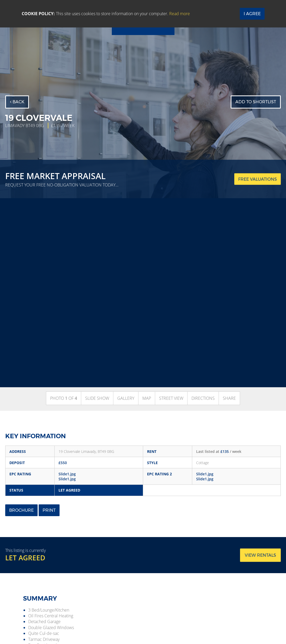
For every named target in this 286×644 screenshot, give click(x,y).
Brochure (21, 510)
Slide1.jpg (67, 474)
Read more (180, 14)
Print (49, 510)
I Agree (252, 14)
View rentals (260, 555)
